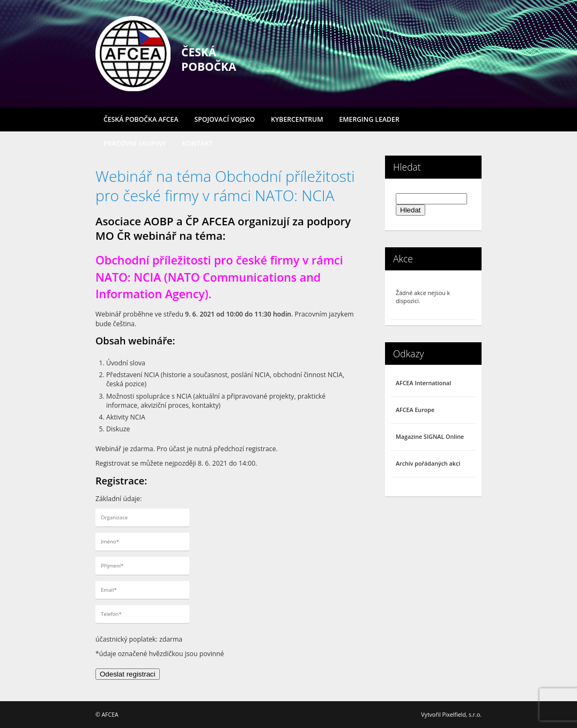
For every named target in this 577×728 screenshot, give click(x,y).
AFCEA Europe (415, 410)
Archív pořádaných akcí (428, 464)
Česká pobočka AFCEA (141, 119)
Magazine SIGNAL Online (430, 437)
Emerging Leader (369, 119)
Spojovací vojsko (225, 119)
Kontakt (198, 144)
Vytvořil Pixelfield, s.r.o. (451, 715)
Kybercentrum (297, 119)
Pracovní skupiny (135, 144)
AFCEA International (423, 383)
